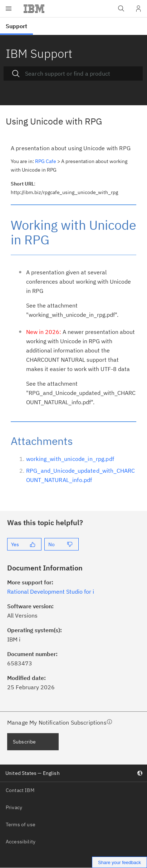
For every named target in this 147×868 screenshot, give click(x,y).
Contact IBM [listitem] (20, 790)
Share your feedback (119, 862)
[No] (62, 544)
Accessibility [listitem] (21, 842)
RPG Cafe (46, 161)
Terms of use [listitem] (21, 824)
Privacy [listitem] (14, 807)
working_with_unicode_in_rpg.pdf (70, 459)
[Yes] (24, 544)
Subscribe (24, 742)
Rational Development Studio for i (51, 592)
